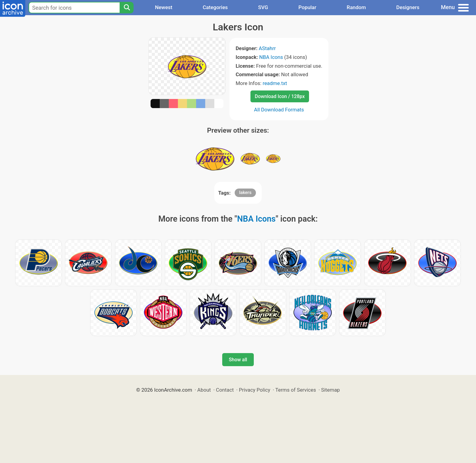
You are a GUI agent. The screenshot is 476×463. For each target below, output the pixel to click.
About (204, 390)
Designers (408, 7)
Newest (163, 7)
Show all (238, 360)
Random (356, 7)
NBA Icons (271, 57)
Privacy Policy (255, 390)
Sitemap (331, 390)
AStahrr (267, 48)
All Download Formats (279, 110)
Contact (225, 390)
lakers (245, 192)
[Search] (127, 8)
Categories (215, 7)
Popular (307, 7)
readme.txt (275, 83)
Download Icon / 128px (280, 96)
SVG (263, 7)
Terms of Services (296, 390)
